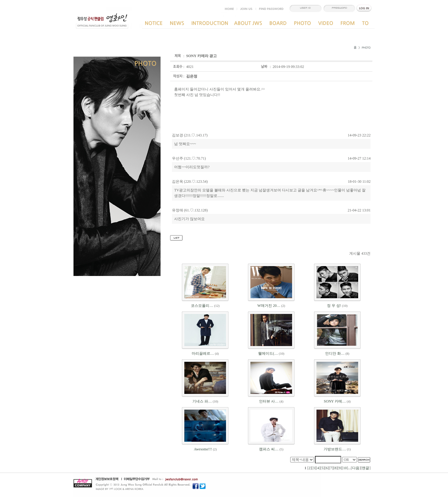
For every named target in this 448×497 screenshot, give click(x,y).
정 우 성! (334, 306)
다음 (356, 468)
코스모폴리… (202, 306)
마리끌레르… (203, 353)
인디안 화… (335, 353)
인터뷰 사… (269, 401)
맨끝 (366, 468)
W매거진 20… (269, 306)
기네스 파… (202, 401)
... (349, 468)
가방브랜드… (335, 449)
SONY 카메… (335, 401)
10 (345, 468)
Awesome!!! (203, 449)
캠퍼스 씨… (269, 449)
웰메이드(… (268, 353)
